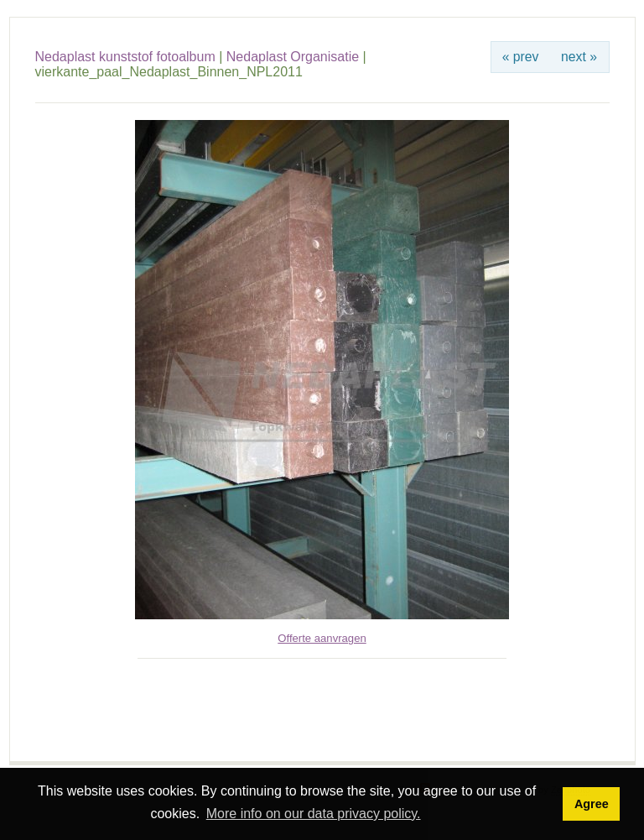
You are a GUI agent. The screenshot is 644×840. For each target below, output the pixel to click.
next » (579, 57)
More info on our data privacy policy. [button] (314, 814)
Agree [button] (592, 804)
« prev (521, 57)
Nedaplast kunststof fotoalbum (125, 57)
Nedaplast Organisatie (293, 57)
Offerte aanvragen (322, 638)
